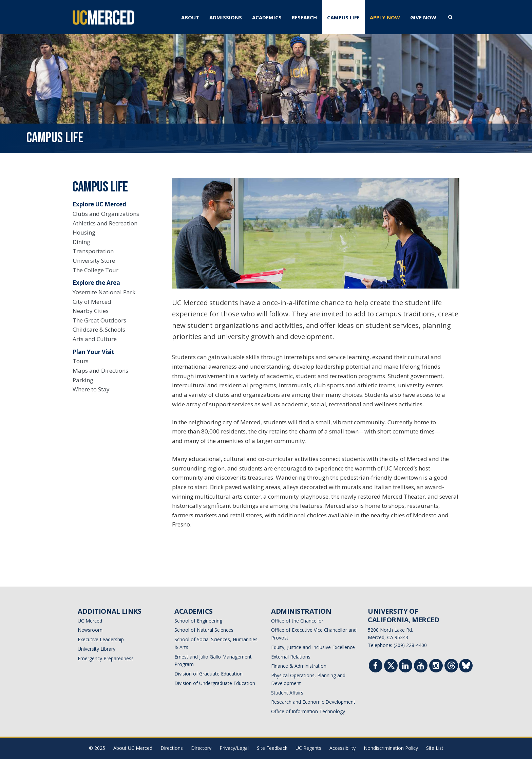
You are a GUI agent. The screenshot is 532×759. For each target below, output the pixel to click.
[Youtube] (421, 667)
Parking (83, 380)
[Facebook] (376, 667)
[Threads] (451, 667)
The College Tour (96, 270)
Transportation (93, 251)
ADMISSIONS (226, 17)
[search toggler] (450, 17)
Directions (172, 748)
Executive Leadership (101, 639)
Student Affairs (287, 693)
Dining (81, 242)
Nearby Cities (91, 311)
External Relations (291, 657)
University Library (97, 649)
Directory (201, 748)
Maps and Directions (100, 371)
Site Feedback (272, 748)
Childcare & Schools (99, 329)
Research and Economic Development (313, 702)
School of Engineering (198, 621)
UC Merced (90, 621)
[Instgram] (436, 667)
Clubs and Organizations (106, 214)
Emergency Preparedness (106, 658)
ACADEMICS (267, 17)
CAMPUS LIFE (343, 17)
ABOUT (190, 17)
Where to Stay (91, 389)
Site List (435, 748)
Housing (84, 232)
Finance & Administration (299, 666)
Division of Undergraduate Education (215, 683)
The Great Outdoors (99, 320)
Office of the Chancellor (297, 621)
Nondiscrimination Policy (391, 748)
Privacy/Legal (234, 748)
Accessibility (343, 748)
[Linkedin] (405, 667)
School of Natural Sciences (204, 630)
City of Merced (92, 302)
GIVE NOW (423, 17)
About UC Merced (133, 748)
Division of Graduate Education (208, 674)
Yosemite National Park (104, 292)
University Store (94, 261)
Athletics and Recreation (105, 223)
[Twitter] (391, 667)
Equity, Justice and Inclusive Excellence (313, 647)
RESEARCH (304, 17)
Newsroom (90, 630)
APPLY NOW (385, 17)
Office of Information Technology (308, 711)
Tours (81, 361)
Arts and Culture (95, 339)
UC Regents (308, 748)
